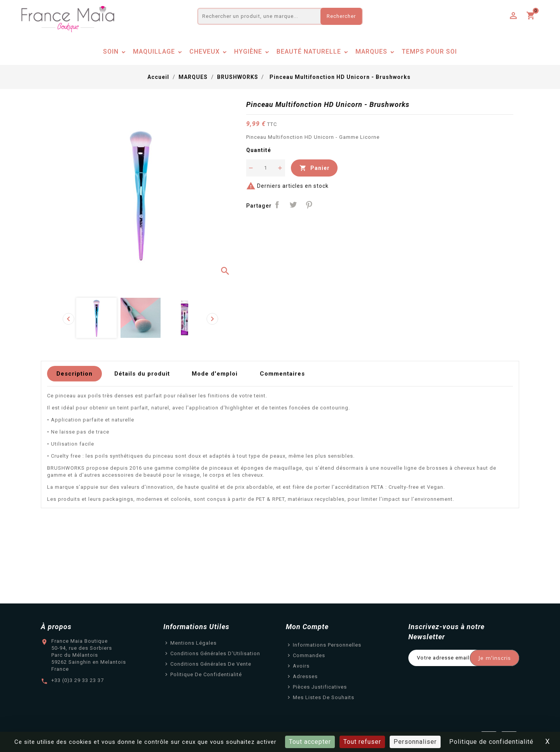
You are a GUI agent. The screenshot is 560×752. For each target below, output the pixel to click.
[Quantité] (266, 168)
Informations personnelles (327, 645)
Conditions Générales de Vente (211, 664)
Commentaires (282, 374)
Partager (277, 205)
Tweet (293, 205)
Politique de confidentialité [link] (491, 742)
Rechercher (341, 16)
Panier (314, 168)
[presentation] (68, 319)
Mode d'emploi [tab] (215, 374)
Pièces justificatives (320, 687)
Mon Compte (307, 627)
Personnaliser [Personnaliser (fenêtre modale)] (415, 742)
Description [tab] (74, 374)
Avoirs (301, 666)
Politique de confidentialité (206, 674)
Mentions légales (193, 643)
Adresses (305, 676)
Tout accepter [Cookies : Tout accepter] (310, 742)
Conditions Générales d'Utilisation (215, 653)
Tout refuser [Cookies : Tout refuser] (362, 742)
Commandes (309, 655)
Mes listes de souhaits (324, 697)
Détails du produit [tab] (142, 374)
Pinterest (309, 205)
